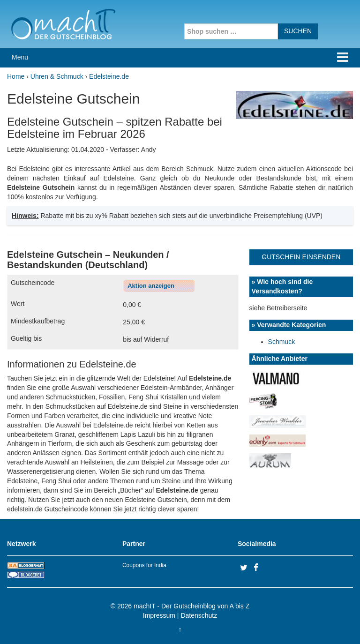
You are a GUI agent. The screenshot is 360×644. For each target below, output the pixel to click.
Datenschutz (199, 615)
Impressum (159, 615)
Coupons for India (144, 565)
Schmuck (282, 342)
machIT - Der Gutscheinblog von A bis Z (191, 606)
